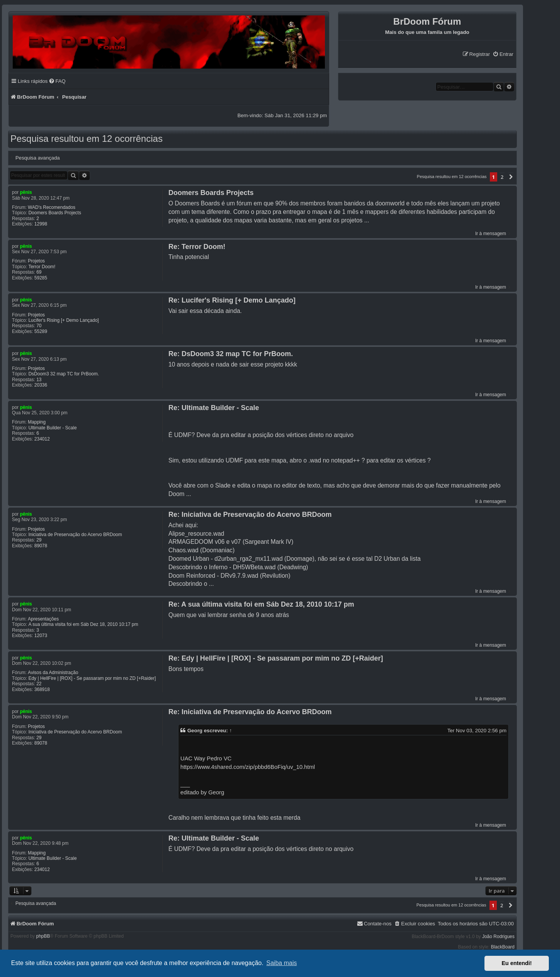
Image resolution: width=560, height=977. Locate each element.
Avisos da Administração (53, 673)
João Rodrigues (498, 937)
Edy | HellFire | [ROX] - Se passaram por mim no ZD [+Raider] (92, 678)
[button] (511, 177)
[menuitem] (503, 54)
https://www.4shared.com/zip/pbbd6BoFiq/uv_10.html (248, 767)
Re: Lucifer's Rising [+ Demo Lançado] (232, 300)
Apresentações (43, 619)
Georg (195, 731)
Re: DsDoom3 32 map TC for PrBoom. (231, 354)
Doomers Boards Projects (55, 213)
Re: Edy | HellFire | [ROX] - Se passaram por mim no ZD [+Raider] (276, 658)
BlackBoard (503, 947)
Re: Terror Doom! (197, 247)
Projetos (36, 261)
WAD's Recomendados (51, 207)
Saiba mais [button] (282, 963)
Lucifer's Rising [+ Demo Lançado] (64, 320)
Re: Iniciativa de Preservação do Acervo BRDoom (250, 515)
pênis (26, 192)
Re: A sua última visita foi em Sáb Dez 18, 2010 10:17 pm (261, 604)
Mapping (37, 422)
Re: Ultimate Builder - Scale (214, 408)
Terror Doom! (42, 267)
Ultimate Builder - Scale (53, 428)
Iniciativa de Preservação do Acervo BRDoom (75, 535)
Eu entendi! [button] (517, 963)
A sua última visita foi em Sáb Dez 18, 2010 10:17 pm (83, 624)
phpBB (43, 936)
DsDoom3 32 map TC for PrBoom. (64, 374)
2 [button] (502, 177)
